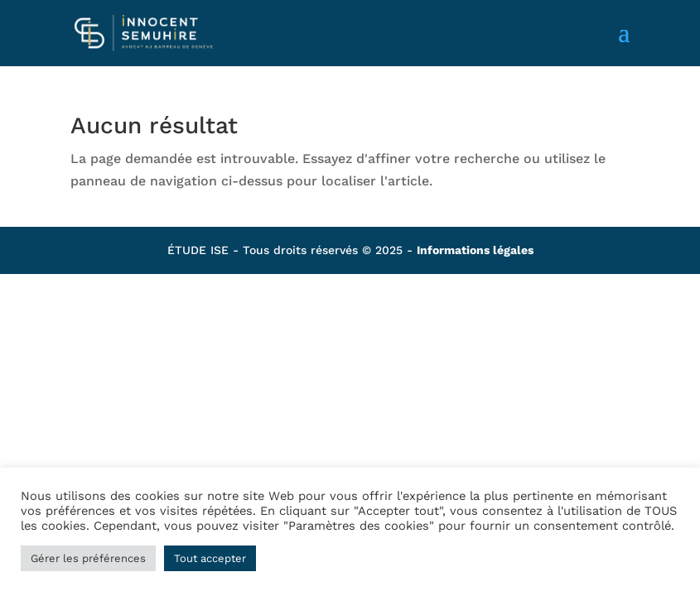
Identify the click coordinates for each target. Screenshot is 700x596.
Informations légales (475, 250)
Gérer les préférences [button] (88, 558)
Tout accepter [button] (210, 558)
